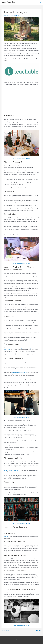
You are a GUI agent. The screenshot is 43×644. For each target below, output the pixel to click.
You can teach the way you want (11, 470)
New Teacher (9, 2)
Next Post (38, 630)
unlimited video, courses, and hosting (20, 372)
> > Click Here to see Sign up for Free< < (21, 158)
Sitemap (19, 639)
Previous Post (5, 630)
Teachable (6, 537)
